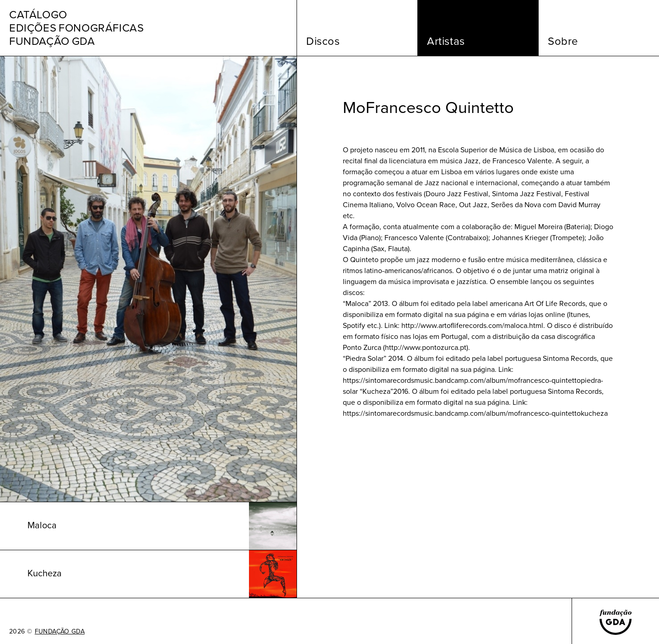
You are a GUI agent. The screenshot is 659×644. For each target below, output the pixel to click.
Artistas (446, 41)
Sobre (563, 41)
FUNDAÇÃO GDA (60, 632)
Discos (323, 41)
